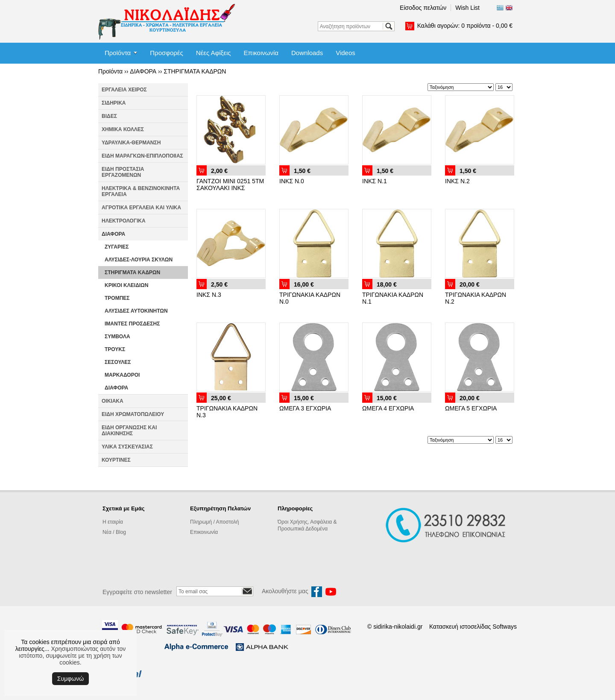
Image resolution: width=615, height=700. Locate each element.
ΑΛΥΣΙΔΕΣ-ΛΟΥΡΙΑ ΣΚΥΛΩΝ (139, 260)
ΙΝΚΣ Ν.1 (375, 181)
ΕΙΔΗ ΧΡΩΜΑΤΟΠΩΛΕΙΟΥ (133, 414)
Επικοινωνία (261, 53)
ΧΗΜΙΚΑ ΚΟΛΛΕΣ (123, 129)
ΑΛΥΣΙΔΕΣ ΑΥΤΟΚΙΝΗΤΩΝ (136, 311)
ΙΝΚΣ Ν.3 (209, 295)
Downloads (307, 53)
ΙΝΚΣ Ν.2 (457, 181)
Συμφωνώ (70, 679)
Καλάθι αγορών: (465, 26)
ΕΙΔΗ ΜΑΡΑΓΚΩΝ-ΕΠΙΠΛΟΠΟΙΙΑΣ (142, 156)
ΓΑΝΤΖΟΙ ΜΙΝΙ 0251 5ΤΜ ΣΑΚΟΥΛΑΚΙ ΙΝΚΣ (230, 185)
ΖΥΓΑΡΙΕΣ (117, 247)
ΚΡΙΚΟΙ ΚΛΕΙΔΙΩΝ (126, 285)
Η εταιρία (113, 522)
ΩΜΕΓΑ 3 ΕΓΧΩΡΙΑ (305, 408)
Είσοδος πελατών (423, 8)
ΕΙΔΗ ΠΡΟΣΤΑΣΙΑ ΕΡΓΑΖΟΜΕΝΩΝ (123, 172)
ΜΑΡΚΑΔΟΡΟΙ (122, 375)
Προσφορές (166, 53)
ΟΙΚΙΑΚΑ (113, 401)
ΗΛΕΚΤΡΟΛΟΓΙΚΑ (124, 221)
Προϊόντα (118, 53)
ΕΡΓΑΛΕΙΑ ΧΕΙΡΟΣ (124, 90)
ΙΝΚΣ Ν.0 (292, 181)
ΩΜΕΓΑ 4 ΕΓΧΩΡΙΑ (388, 408)
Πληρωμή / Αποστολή (214, 522)
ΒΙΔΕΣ (109, 116)
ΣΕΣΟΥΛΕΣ (118, 362)
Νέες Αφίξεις (214, 53)
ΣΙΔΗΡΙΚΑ (114, 103)
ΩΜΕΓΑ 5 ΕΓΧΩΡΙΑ (471, 408)
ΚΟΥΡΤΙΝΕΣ (116, 460)
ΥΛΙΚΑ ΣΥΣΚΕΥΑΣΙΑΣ (127, 447)
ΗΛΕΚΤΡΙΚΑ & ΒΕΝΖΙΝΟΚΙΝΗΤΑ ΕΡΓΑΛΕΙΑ (141, 191)
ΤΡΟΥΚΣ (115, 349)
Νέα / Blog (114, 532)
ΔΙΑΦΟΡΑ (143, 71)
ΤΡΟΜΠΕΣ (117, 298)
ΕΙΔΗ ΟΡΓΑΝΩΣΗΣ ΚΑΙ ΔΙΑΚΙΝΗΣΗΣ (129, 431)
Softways (505, 627)
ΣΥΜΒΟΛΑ (117, 337)
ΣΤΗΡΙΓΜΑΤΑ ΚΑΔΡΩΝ (195, 71)
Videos (346, 53)
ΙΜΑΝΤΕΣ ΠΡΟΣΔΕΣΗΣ (132, 324)
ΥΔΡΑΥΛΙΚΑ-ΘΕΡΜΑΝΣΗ (131, 143)
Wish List (467, 8)
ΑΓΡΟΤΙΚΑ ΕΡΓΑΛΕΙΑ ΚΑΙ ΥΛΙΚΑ (141, 208)
